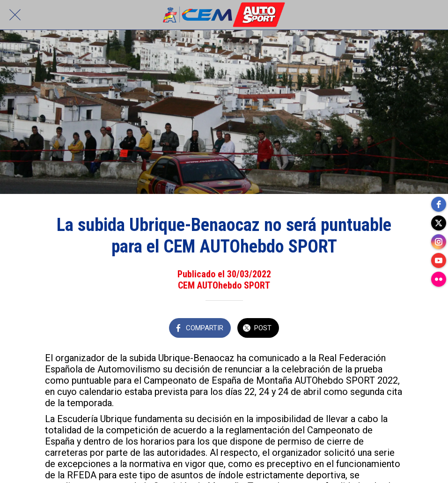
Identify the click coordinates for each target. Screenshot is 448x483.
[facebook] (439, 204)
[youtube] (439, 260)
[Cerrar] (15, 15)
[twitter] (439, 223)
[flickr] (439, 279)
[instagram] (439, 242)
